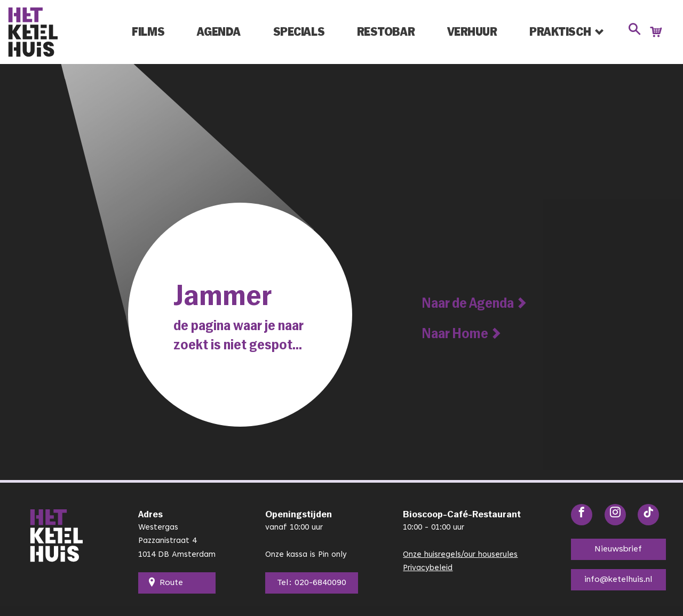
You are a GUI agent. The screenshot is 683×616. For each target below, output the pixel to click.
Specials (299, 32)
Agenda (219, 32)
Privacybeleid (428, 568)
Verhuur (472, 32)
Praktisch (560, 32)
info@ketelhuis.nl (618, 580)
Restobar (386, 32)
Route (166, 583)
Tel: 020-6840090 (309, 583)
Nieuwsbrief (616, 549)
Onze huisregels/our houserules (461, 555)
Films (148, 32)
